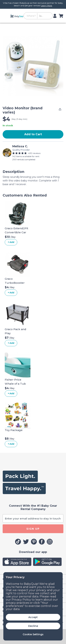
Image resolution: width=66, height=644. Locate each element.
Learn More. (47, 6)
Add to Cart (33, 134)
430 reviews (34, 153)
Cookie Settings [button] (33, 634)
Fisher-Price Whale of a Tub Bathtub (15, 384)
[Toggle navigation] (6, 16)
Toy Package (14, 430)
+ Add (11, 242)
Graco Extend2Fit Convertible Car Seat (16, 232)
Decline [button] (33, 626)
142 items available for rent (26, 156)
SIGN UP (33, 529)
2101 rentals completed (24, 159)
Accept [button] (33, 617)
